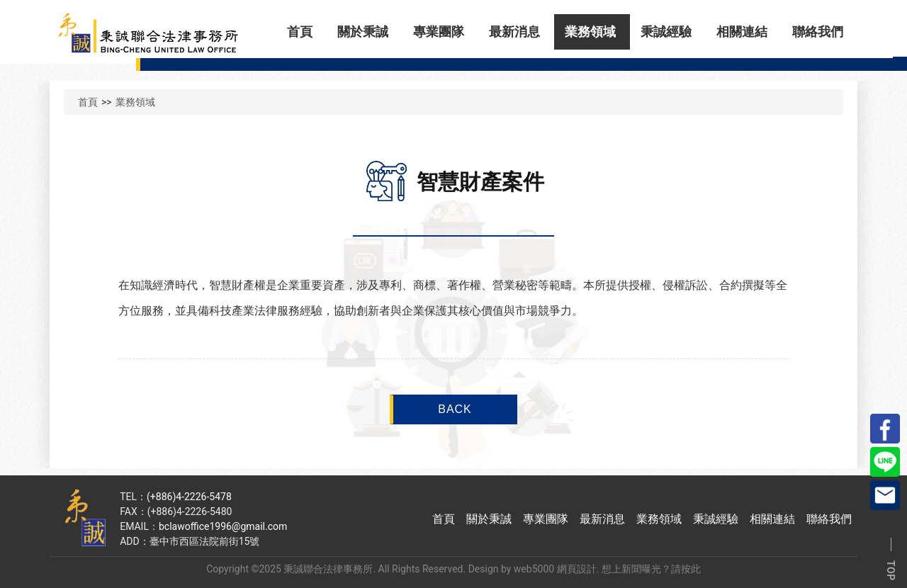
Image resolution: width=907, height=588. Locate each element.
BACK (455, 409)
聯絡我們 (818, 32)
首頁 (300, 32)
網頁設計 (577, 569)
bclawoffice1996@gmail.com (223, 526)
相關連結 (742, 32)
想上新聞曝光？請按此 (651, 569)
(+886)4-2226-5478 (189, 497)
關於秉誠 (363, 32)
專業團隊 (439, 32)
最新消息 (514, 32)
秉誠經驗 (666, 32)
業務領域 (590, 32)
